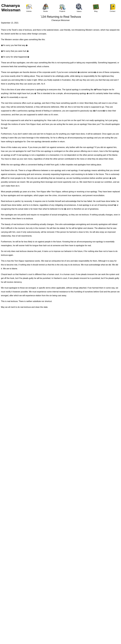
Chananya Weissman (11, 8)
